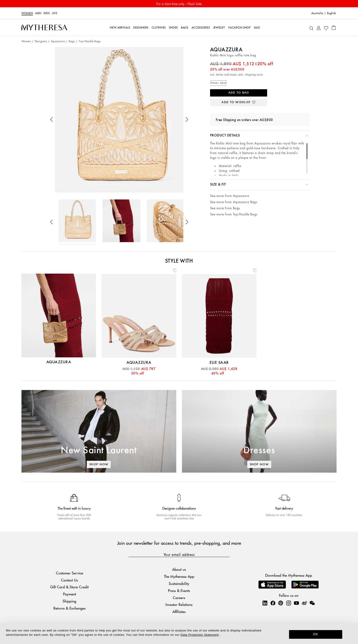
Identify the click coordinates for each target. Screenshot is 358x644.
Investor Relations (179, 604)
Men (38, 13)
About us (179, 569)
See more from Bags (225, 208)
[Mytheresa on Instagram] (289, 603)
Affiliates (179, 611)
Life (55, 13)
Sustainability (179, 583)
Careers (179, 598)
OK (316, 634)
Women (27, 13)
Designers (41, 41)
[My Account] (319, 27)
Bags (72, 41)
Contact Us (69, 580)
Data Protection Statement (200, 635)
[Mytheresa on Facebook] (273, 603)
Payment (70, 594)
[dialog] (179, 633)
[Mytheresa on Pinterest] (281, 603)
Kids (47, 13)
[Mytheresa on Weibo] (304, 603)
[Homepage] (44, 28)
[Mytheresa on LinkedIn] (265, 603)
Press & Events (179, 590)
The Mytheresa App (179, 576)
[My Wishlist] (326, 28)
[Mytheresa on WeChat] (312, 603)
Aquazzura (58, 41)
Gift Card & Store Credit (69, 587)
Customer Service (70, 573)
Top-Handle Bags (90, 41)
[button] (52, 120)
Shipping (69, 601)
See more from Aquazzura (230, 196)
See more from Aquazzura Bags (234, 202)
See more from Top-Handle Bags (234, 214)
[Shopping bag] (334, 27)
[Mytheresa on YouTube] (296, 603)
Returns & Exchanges (70, 608)
